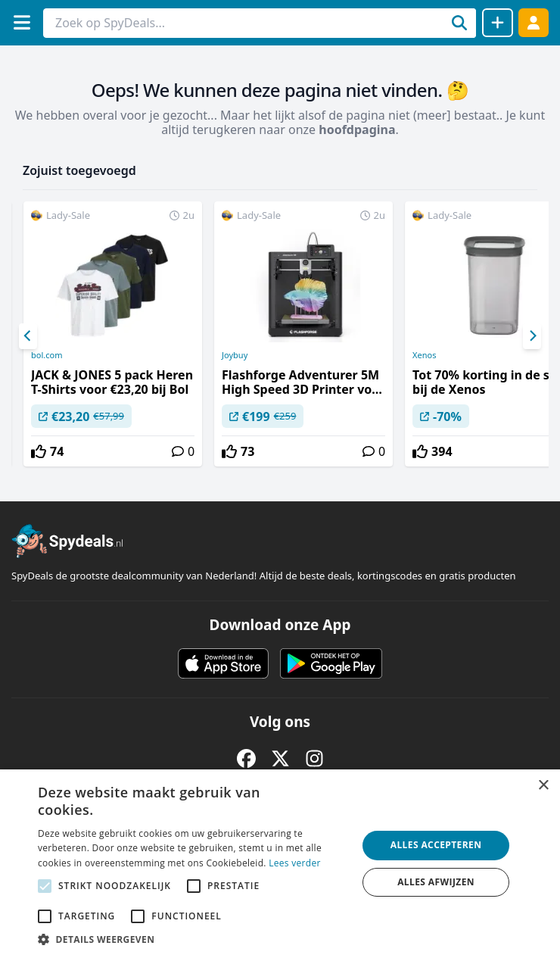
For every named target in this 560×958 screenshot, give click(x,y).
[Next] (532, 336)
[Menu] (22, 22)
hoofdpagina (357, 130)
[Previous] (28, 336)
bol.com (47, 355)
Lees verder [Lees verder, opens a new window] (295, 863)
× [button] (543, 786)
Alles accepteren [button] (436, 845)
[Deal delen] (498, 23)
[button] (193, 939)
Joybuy (235, 355)
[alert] (280, 864)
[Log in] (534, 22)
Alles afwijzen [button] (436, 882)
